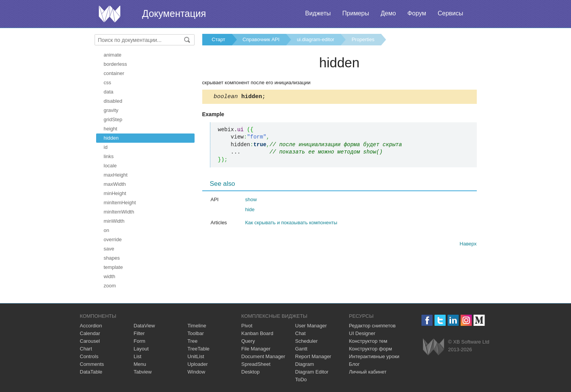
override (113, 239)
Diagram (305, 364)
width (110, 276)
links (109, 156)
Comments (92, 364)
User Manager (311, 326)
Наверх (468, 245)
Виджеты (318, 13)
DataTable (91, 372)
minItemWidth (119, 212)
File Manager (256, 349)
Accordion (91, 326)
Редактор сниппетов (372, 326)
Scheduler (307, 341)
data (109, 92)
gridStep (113, 119)
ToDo (301, 379)
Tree (193, 341)
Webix (434, 347)
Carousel (90, 341)
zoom (110, 286)
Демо (388, 13)
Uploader (198, 364)
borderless (116, 64)
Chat (300, 333)
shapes (112, 258)
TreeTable (199, 349)
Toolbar (196, 333)
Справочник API (261, 39)
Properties (363, 39)
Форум (417, 13)
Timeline (197, 326)
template (113, 267)
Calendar (90, 333)
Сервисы (450, 13)
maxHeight (116, 175)
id (106, 147)
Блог (355, 364)
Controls (89, 356)
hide (250, 211)
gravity (111, 110)
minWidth (114, 221)
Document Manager (263, 356)
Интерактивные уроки (374, 356)
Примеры (356, 13)
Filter (139, 333)
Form (140, 341)
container (114, 73)
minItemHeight (120, 203)
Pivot (247, 326)
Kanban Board (257, 333)
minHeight (115, 193)
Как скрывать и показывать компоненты (291, 224)
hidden (111, 138)
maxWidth (115, 184)
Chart (86, 349)
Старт (219, 39)
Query (248, 341)
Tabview (143, 372)
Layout (141, 349)
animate (113, 55)
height (111, 129)
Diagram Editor (312, 372)
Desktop (251, 372)
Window (196, 372)
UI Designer (362, 333)
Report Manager (313, 356)
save (109, 249)
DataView (144, 326)
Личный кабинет (368, 372)
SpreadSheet (256, 364)
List (138, 356)
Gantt (301, 349)
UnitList (196, 356)
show (251, 201)
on (107, 230)
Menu (140, 364)
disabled (113, 101)
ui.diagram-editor (316, 39)
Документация (174, 13)
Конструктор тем (368, 341)
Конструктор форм (371, 349)
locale (110, 166)
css (108, 83)
